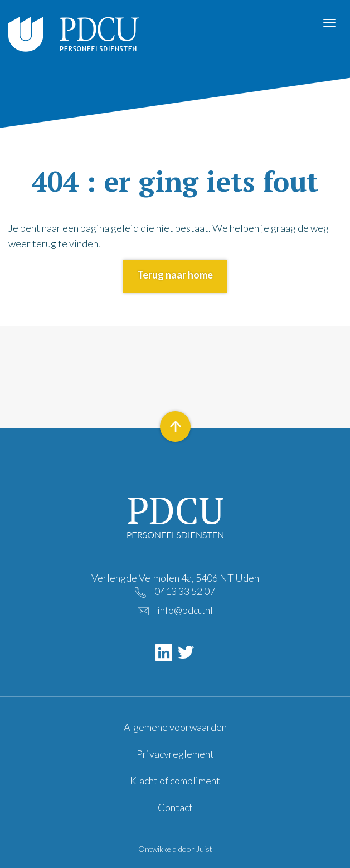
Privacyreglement (175, 754)
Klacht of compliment (175, 781)
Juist (204, 849)
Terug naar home (175, 275)
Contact (175, 807)
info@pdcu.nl (185, 610)
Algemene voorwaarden (175, 727)
